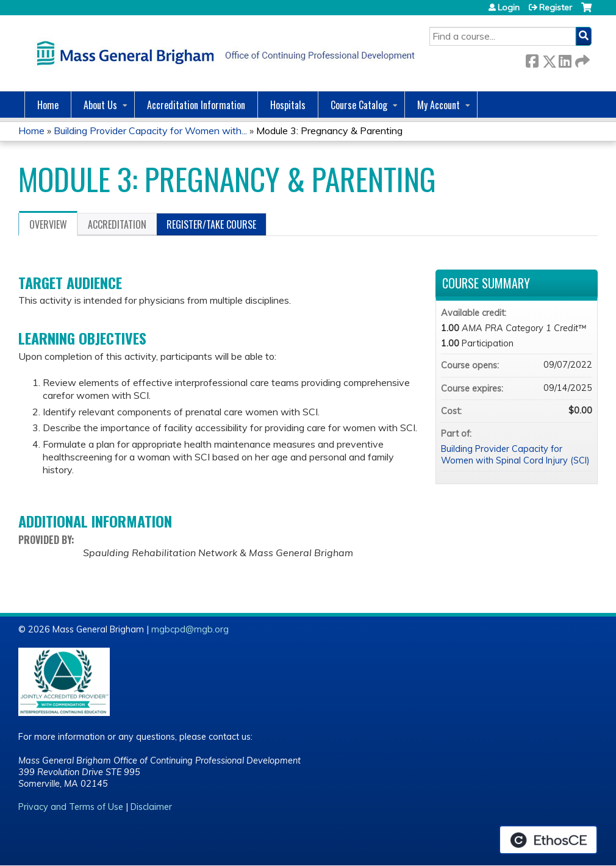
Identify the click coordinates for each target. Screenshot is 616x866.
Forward (581, 59)
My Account (439, 105)
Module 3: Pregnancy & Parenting (329, 131)
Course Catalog (359, 105)
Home (48, 105)
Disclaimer (151, 807)
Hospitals (288, 105)
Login (509, 7)
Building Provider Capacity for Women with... (150, 131)
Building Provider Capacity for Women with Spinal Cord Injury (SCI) (515, 455)
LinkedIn (565, 59)
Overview (48, 224)
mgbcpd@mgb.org (190, 629)
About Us (100, 105)
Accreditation (117, 224)
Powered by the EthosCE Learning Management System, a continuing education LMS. (548, 840)
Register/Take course (211, 224)
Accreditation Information (196, 105)
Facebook (532, 59)
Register (556, 7)
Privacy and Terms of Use (71, 807)
